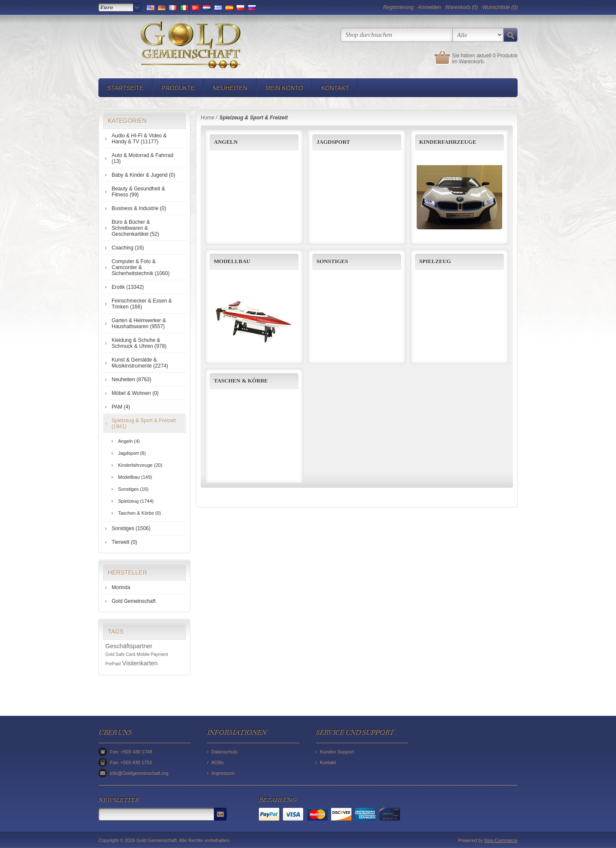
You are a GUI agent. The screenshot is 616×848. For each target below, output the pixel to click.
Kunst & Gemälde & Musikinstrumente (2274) (140, 363)
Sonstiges (332, 261)
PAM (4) (121, 407)
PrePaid (113, 664)
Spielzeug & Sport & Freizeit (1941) (144, 424)
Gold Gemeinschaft (134, 601)
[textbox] (397, 35)
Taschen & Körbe (241, 381)
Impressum (223, 773)
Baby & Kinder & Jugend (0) (144, 175)
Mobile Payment (153, 654)
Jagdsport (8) (132, 453)
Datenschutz (224, 752)
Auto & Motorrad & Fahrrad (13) (142, 158)
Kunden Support (337, 752)
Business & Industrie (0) (139, 208)
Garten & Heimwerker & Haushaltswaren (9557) (139, 323)
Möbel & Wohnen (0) (135, 393)
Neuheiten (230, 88)
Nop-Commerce (501, 840)
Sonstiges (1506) (131, 528)
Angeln (226, 142)
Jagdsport (333, 142)
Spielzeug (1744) (136, 501)
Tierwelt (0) (124, 542)
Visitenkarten (140, 663)
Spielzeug (435, 261)
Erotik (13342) (128, 287)
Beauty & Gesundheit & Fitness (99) (138, 192)
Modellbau (232, 261)
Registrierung (398, 7)
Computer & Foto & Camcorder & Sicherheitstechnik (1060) (141, 267)
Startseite (125, 88)
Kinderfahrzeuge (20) (140, 465)
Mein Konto (284, 88)
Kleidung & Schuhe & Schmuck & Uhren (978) (139, 343)
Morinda (121, 587)
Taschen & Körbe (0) (139, 513)
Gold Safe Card (120, 654)
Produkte (178, 88)
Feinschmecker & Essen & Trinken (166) (142, 304)
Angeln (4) (129, 441)
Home (207, 118)
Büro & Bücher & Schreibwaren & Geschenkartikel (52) (135, 228)
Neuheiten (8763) (132, 380)
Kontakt (335, 88)
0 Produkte (505, 56)
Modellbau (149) (135, 477)
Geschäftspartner (129, 646)
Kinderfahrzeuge (448, 142)
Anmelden (429, 7)
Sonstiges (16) (133, 489)
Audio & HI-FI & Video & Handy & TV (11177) (139, 139)
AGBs (218, 762)
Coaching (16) (128, 248)
